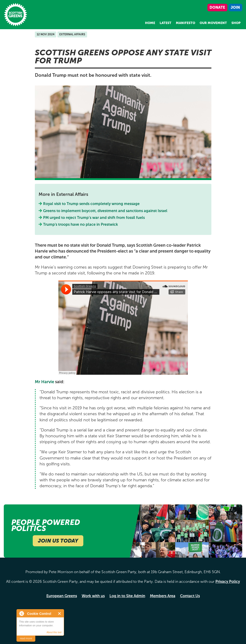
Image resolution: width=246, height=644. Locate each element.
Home (150, 23)
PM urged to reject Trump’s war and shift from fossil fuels (94, 218)
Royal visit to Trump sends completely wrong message (91, 204)
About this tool (54, 632)
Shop (236, 23)
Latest (165, 23)
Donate (217, 7)
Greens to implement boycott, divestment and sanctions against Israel (105, 211)
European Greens (62, 596)
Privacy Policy (228, 582)
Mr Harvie (44, 382)
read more (26, 638)
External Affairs (72, 34)
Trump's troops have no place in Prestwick (81, 224)
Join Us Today (58, 541)
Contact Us (190, 596)
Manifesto (186, 23)
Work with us (93, 596)
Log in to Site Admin (127, 596)
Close (60, 614)
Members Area (163, 596)
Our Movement (213, 23)
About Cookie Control (21, 613)
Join (235, 7)
